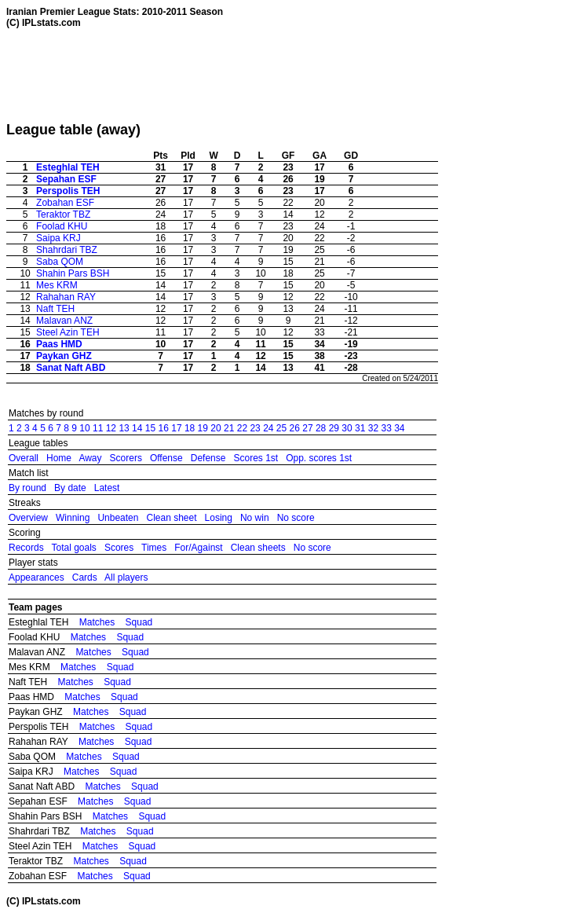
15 (150, 428)
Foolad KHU (62, 226)
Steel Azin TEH (68, 332)
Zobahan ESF (65, 203)
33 (386, 428)
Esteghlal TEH (68, 167)
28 (321, 428)
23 (255, 428)
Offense (166, 458)
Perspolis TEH (68, 191)
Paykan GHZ (64, 356)
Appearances (37, 577)
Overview (28, 518)
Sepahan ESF (66, 179)
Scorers (126, 458)
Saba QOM (60, 262)
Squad (139, 622)
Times (154, 548)
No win (255, 518)
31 (360, 428)
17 (176, 428)
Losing (219, 518)
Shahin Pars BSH (73, 273)
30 (347, 428)
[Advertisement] (292, 75)
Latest (107, 488)
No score (296, 518)
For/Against (198, 548)
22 (242, 428)
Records (26, 548)
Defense (208, 458)
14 (137, 428)
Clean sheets (258, 548)
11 (98, 428)
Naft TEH (55, 309)
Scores (119, 548)
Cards (85, 577)
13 (124, 428)
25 (281, 428)
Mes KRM (57, 285)
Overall (24, 458)
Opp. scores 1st (319, 458)
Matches (97, 622)
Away (90, 458)
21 (229, 428)
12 (111, 428)
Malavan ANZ (64, 321)
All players (126, 577)
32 (373, 428)
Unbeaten (118, 518)
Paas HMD (59, 344)
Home (59, 458)
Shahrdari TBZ (67, 250)
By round (27, 488)
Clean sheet (171, 518)
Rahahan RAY (66, 297)
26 (295, 428)
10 (84, 428)
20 (215, 428)
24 (268, 428)
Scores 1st (256, 458)
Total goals (73, 548)
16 (164, 428)
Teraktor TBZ (63, 214)
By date (70, 488)
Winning (73, 518)
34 (399, 428)
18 (190, 428)
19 (203, 428)
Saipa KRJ (58, 238)
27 (307, 428)
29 (334, 428)
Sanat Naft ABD (71, 368)
